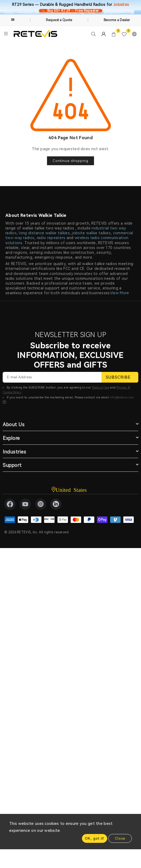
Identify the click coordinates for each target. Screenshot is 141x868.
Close (120, 838)
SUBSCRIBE (120, 377)
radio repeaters (51, 238)
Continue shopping (70, 161)
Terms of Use (100, 388)
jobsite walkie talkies (91, 233)
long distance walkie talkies (44, 233)
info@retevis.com (122, 397)
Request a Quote (59, 20)
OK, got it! (95, 838)
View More (120, 293)
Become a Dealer (117, 20)
